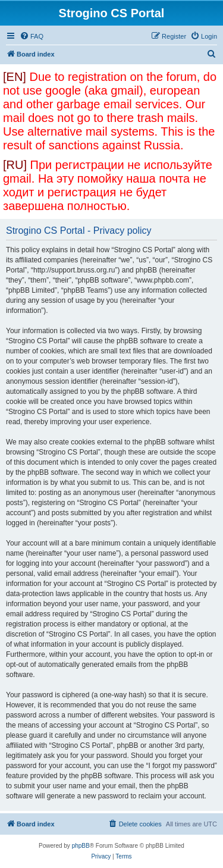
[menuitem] (32, 36)
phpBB (81, 846)
